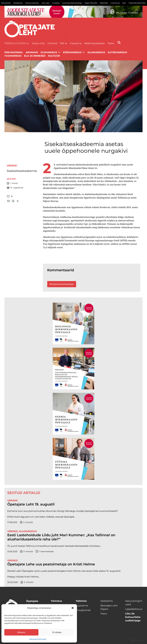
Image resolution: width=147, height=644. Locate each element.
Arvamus (32, 52)
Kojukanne (82, 606)
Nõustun (21, 632)
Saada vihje (38, 43)
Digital (137, 640)
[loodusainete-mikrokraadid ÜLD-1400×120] (74, 12)
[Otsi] (119, 43)
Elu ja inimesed (35, 56)
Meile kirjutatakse (94, 43)
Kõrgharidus (72, 52)
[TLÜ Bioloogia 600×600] (73, 323)
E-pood (74, 43)
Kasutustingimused (38, 639)
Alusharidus (96, 52)
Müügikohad (83, 610)
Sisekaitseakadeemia (22, 171)
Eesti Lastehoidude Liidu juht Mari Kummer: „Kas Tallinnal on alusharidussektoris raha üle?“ (61, 537)
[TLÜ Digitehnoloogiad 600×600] (73, 369)
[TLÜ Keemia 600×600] (73, 414)
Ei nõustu (57, 632)
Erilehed (52, 43)
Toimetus (56, 601)
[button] (73, 608)
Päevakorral (14, 52)
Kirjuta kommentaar (62, 284)
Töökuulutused (15, 43)
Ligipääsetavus (134, 609)
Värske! (12, 166)
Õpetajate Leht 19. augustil (31, 504)
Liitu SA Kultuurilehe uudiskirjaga (133, 617)
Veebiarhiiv (107, 601)
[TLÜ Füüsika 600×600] (73, 459)
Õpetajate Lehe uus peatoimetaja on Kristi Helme (51, 564)
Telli (62, 43)
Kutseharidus (117, 52)
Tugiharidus (13, 56)
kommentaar (45, 552)
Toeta (111, 43)
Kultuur (54, 56)
